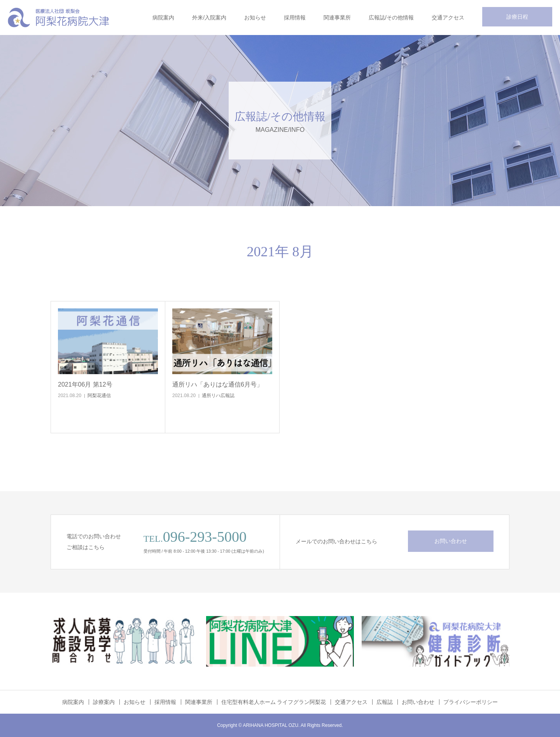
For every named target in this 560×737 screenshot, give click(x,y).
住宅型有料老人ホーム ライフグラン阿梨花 (274, 702)
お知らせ (255, 18)
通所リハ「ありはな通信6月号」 (218, 384)
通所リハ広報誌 (218, 396)
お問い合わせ (451, 541)
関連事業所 (337, 18)
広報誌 (385, 702)
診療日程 (517, 17)
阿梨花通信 (99, 396)
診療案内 (104, 702)
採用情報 (295, 18)
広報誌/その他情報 (391, 18)
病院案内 (163, 18)
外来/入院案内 (209, 18)
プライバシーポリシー (471, 702)
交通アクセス (448, 18)
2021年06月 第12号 (85, 384)
